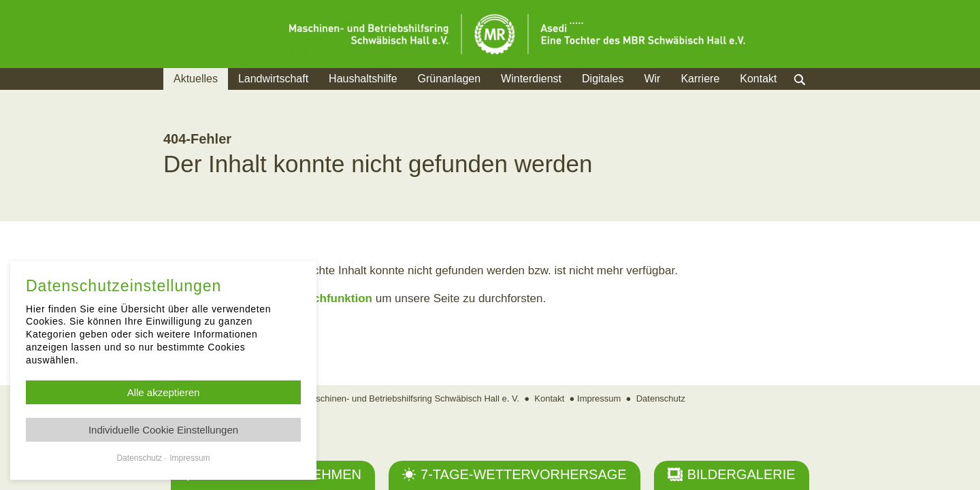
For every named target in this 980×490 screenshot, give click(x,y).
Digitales (603, 79)
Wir (652, 79)
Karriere (700, 79)
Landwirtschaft (273, 79)
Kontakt (758, 79)
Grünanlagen (450, 79)
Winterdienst (531, 79)
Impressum (599, 398)
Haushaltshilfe (363, 79)
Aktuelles (196, 79)
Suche (813, 96)
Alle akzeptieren (164, 392)
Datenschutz (661, 398)
